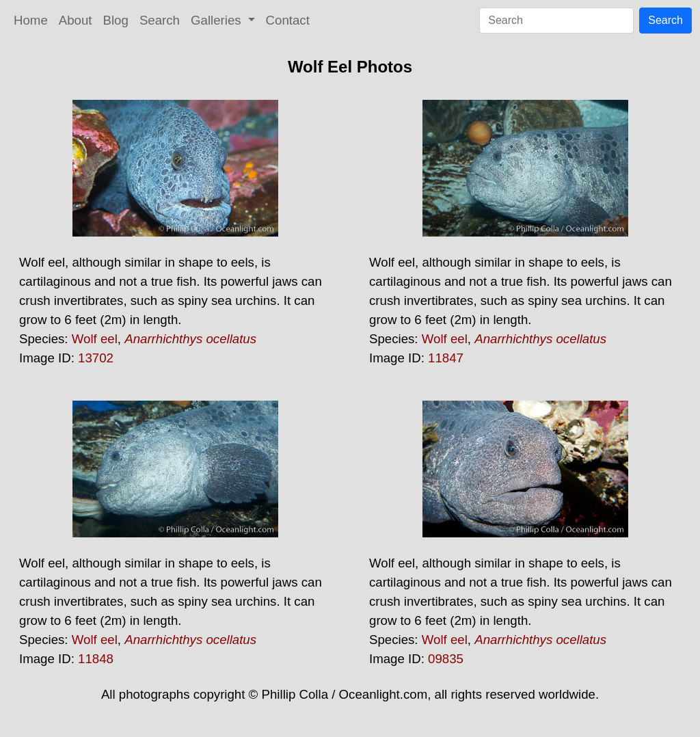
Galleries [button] (218, 20)
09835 (446, 659)
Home (31, 20)
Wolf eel (95, 339)
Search (160, 20)
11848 (96, 659)
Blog (116, 20)
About (76, 20)
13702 (96, 358)
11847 (446, 358)
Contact (288, 20)
